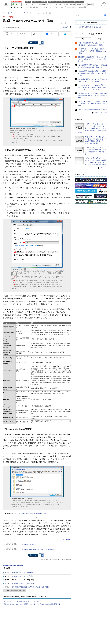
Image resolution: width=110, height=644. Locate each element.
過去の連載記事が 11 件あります (16, 590)
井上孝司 (66, 27)
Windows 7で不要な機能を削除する (32, 513)
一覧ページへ (103, 168)
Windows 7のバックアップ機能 (22, 576)
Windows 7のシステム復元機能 (22, 573)
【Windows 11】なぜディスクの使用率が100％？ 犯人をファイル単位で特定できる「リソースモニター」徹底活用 (92, 87)
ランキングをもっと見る (100, 113)
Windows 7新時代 (28, 544)
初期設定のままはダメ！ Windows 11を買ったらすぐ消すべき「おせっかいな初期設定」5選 (92, 59)
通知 (26, 34)
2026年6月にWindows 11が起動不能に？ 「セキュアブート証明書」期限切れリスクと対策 (92, 51)
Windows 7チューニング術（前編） (24, 583)
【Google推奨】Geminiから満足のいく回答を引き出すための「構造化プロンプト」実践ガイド (92, 73)
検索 (105, 15)
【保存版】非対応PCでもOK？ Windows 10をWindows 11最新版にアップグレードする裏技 (92, 95)
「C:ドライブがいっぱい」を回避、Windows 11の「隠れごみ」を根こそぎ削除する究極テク (92, 104)
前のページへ (34, 43)
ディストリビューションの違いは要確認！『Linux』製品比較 (23, 601)
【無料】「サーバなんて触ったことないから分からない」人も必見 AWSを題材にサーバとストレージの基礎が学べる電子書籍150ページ (91, 128)
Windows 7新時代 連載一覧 (13, 566)
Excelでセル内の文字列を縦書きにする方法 (92, 110)
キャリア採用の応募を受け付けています (89, 27)
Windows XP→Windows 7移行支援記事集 (37, 549)
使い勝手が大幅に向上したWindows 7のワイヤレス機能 (31, 587)
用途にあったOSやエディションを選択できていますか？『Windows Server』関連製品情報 (32, 604)
